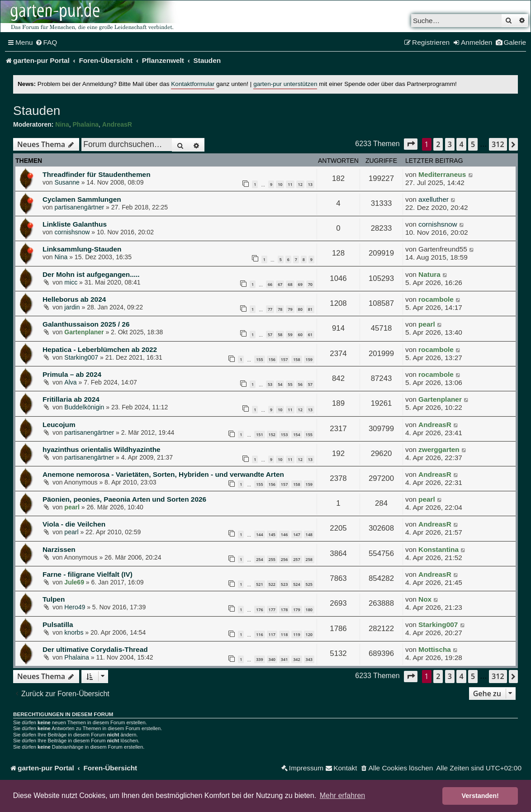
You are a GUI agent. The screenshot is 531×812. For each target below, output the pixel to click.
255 (272, 559)
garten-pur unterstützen (285, 84)
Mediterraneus (442, 174)
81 (310, 309)
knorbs (74, 632)
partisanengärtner (79, 207)
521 (259, 584)
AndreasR (117, 124)
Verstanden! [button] (480, 796)
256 (284, 559)
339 (259, 659)
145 (272, 534)
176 (259, 610)
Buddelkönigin (84, 407)
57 (270, 335)
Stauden (37, 111)
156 (272, 359)
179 (296, 610)
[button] (411, 144)
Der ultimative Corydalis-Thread (95, 649)
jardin (72, 307)
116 (259, 634)
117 (272, 634)
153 (284, 434)
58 (280, 335)
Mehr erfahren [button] (343, 795)
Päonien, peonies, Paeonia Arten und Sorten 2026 (124, 499)
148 (309, 534)
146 (284, 534)
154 (296, 434)
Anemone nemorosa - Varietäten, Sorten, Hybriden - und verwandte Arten (163, 474)
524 (296, 584)
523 (284, 584)
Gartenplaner (84, 332)
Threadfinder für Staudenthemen (97, 174)
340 (272, 659)
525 (309, 584)
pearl (427, 324)
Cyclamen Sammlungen (82, 199)
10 (280, 184)
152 (272, 434)
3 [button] (450, 144)
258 (309, 559)
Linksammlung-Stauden (82, 249)
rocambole (436, 299)
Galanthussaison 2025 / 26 (86, 324)
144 (259, 534)
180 (309, 610)
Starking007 (81, 357)
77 (270, 309)
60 (300, 335)
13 (310, 184)
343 (309, 659)
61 (310, 335)
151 (259, 434)
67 (280, 284)
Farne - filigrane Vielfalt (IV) (88, 574)
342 (296, 659)
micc (71, 282)
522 (272, 584)
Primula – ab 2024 (72, 374)
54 (280, 384)
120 (309, 634)
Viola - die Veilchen (74, 524)
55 (290, 384)
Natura (429, 274)
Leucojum (59, 425)
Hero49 (75, 607)
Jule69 (74, 582)
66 (270, 284)
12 (300, 184)
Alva (70, 382)
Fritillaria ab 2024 (71, 399)
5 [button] (473, 144)
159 (309, 359)
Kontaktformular (193, 84)
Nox (425, 599)
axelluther (434, 199)
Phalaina (85, 124)
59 (290, 335)
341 (284, 659)
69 (300, 284)
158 (296, 359)
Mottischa (435, 649)
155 (259, 359)
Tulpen (54, 599)
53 (270, 384)
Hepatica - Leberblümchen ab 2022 (100, 349)
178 (284, 610)
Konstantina (439, 549)
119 (296, 634)
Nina (62, 124)
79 (290, 309)
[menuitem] (46, 43)
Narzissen (59, 549)
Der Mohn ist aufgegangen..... (91, 274)
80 (300, 309)
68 (290, 284)
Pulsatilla (58, 624)
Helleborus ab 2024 (74, 299)
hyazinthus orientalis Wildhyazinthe (102, 449)
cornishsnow (72, 232)
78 (280, 309)
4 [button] (461, 144)
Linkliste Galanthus (75, 224)
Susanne (67, 182)
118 (284, 634)
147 (296, 534)
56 (300, 384)
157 (284, 359)
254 (259, 559)
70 (310, 284)
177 (272, 610)
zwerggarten (439, 449)
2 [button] (438, 144)
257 (296, 559)
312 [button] (498, 144)
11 (290, 184)
